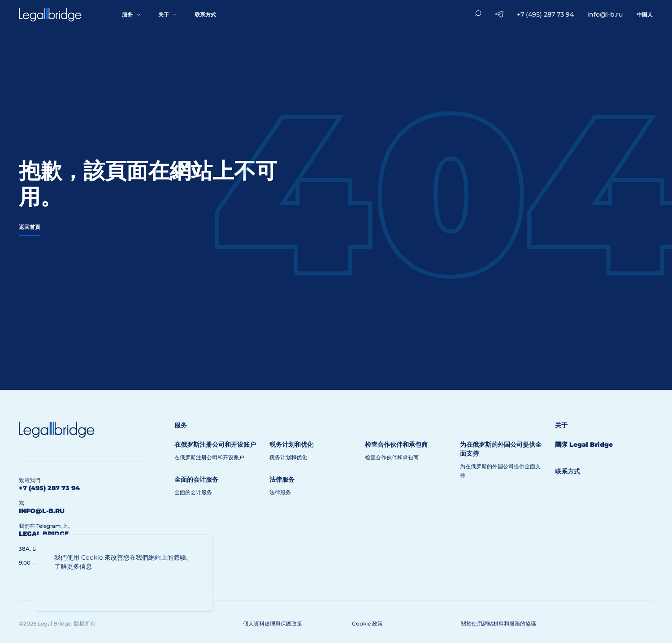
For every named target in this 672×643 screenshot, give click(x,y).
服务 (127, 15)
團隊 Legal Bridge (584, 444)
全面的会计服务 (193, 492)
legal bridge (44, 534)
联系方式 (205, 15)
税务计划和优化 (288, 457)
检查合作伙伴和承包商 (392, 457)
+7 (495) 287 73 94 (545, 14)
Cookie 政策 (367, 624)
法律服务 (280, 492)
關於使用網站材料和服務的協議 (499, 624)
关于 (164, 15)
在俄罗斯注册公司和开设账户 (209, 457)
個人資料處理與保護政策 (273, 624)
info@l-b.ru (605, 14)
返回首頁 (30, 227)
